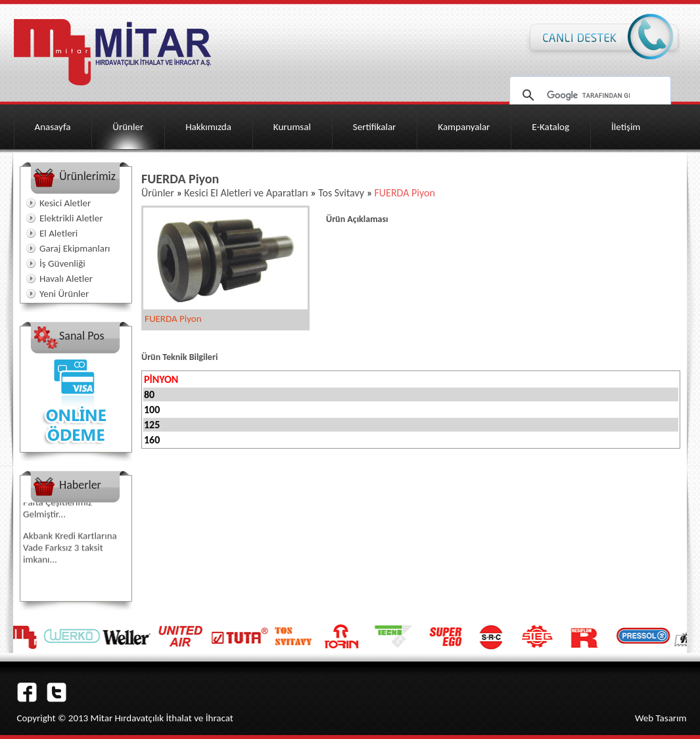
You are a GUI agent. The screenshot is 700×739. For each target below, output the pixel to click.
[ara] (588, 95)
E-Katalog (550, 127)
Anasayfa (53, 127)
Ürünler (128, 127)
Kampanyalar (464, 127)
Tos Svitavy (341, 193)
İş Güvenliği (62, 263)
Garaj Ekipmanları (75, 248)
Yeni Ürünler (64, 294)
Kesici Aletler (65, 203)
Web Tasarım (661, 718)
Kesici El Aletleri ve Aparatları (246, 193)
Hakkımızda (208, 127)
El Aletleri (58, 233)
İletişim (626, 127)
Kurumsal (292, 127)
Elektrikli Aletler (71, 218)
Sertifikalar (375, 127)
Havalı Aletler (66, 279)
